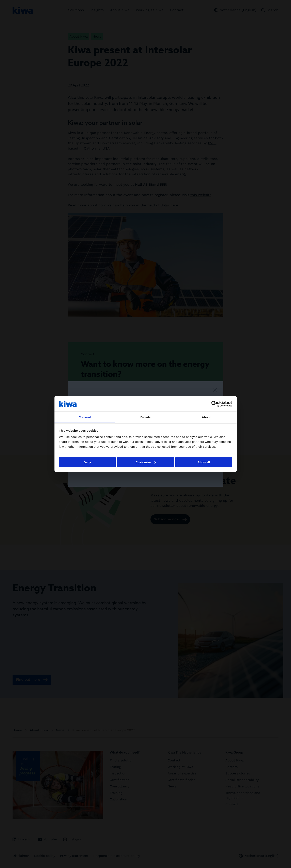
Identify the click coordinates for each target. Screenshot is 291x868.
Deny (87, 462)
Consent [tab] (85, 417)
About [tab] (206, 417)
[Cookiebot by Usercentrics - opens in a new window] (214, 404)
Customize (146, 462)
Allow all (204, 462)
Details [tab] (146, 417)
